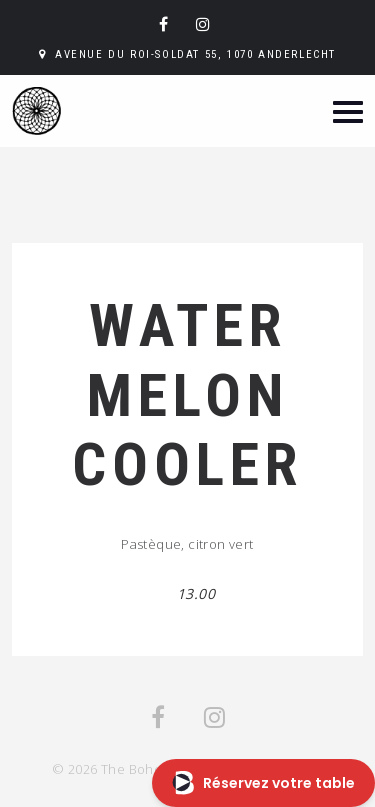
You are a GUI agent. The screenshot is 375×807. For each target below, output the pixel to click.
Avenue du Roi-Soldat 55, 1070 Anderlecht (195, 54)
